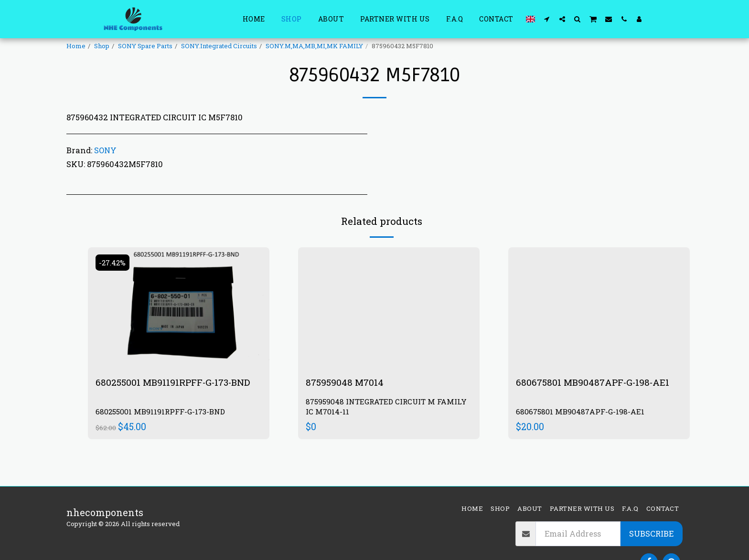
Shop (102, 46)
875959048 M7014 (346, 382)
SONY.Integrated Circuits (219, 46)
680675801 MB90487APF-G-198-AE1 (595, 382)
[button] (547, 19)
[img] (179, 308)
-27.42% (114, 262)
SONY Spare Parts (145, 46)
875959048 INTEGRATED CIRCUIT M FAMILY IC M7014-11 (389, 407)
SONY (105, 150)
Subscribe (651, 534)
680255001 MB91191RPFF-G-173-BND (177, 382)
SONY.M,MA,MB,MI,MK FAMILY (314, 46)
